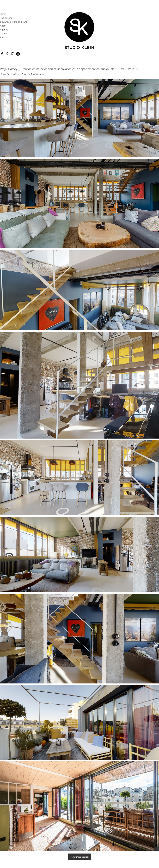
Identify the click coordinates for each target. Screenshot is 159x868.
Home (3, 14)
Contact (4, 34)
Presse (4, 37)
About (3, 26)
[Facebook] (2, 54)
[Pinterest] (7, 54)
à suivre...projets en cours (12, 22)
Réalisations (6, 18)
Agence (4, 30)
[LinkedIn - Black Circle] (18, 54)
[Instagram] (13, 54)
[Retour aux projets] (79, 857)
